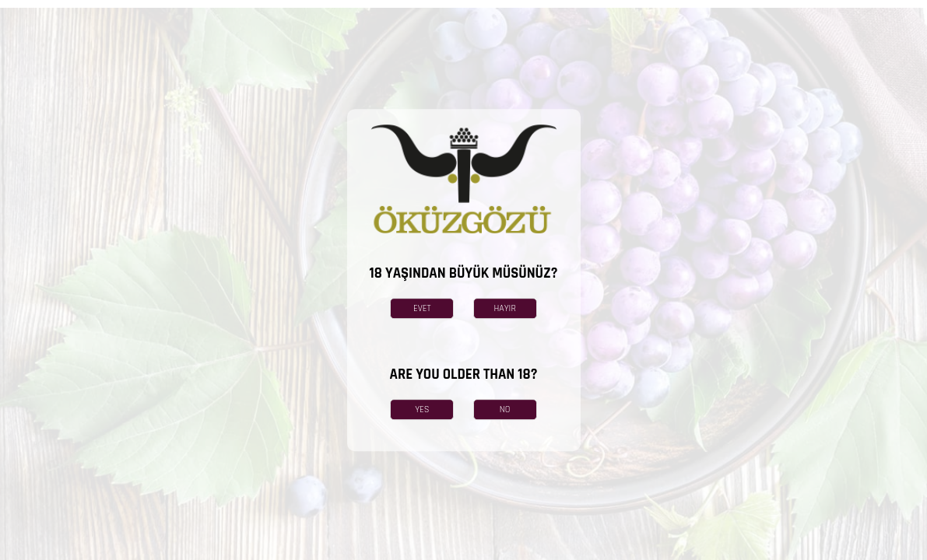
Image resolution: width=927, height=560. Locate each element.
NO (505, 409)
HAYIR (504, 308)
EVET (422, 308)
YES (422, 409)
